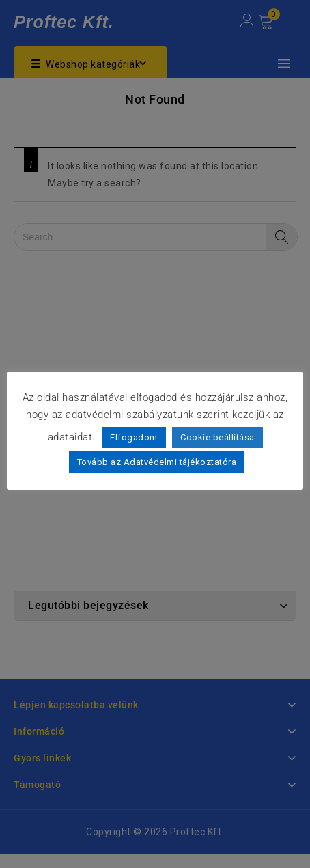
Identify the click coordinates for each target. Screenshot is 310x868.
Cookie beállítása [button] (217, 437)
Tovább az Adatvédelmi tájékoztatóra (157, 462)
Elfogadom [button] (134, 437)
